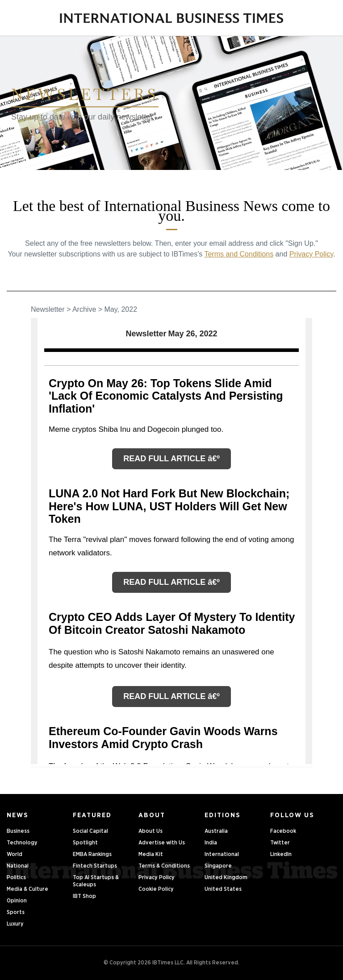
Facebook (283, 831)
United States (223, 889)
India (211, 843)
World (15, 854)
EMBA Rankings (92, 854)
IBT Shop (84, 896)
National (18, 866)
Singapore (218, 866)
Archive (84, 309)
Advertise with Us (162, 843)
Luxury (15, 924)
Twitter (280, 843)
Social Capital (90, 831)
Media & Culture (27, 889)
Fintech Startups (95, 866)
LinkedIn (281, 854)
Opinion (17, 901)
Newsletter (48, 309)
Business (18, 831)
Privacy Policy (311, 254)
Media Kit (151, 854)
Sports (16, 912)
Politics (16, 878)
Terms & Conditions (164, 866)
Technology (22, 843)
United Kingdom (226, 878)
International (222, 854)
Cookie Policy (156, 889)
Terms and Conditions (239, 254)
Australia (216, 831)
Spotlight (85, 843)
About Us (151, 831)
